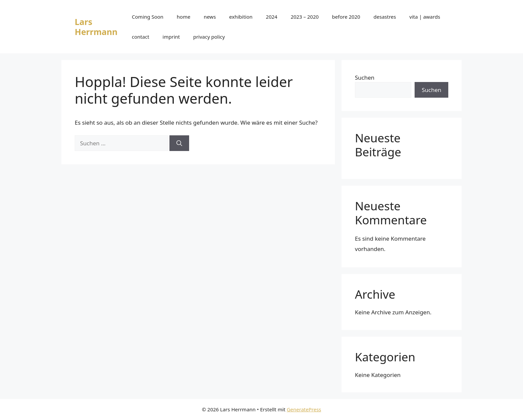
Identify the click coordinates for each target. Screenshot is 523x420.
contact (140, 37)
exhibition (241, 17)
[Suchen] (179, 143)
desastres (385, 17)
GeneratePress (304, 409)
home (184, 17)
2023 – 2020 (305, 17)
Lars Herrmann (96, 27)
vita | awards (425, 17)
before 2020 (346, 17)
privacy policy (209, 37)
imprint (171, 37)
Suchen (365, 77)
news (210, 17)
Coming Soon (148, 17)
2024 (272, 17)
